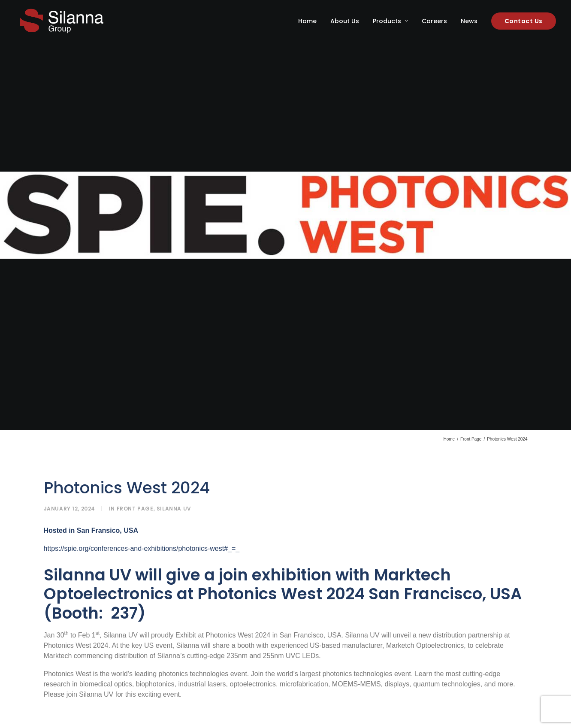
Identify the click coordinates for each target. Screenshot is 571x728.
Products (390, 21)
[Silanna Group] (62, 21)
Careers (434, 21)
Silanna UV (174, 462)
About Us (345, 21)
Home (307, 21)
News (469, 21)
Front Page (471, 393)
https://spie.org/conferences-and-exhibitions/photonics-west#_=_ (142, 502)
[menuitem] (310, 21)
